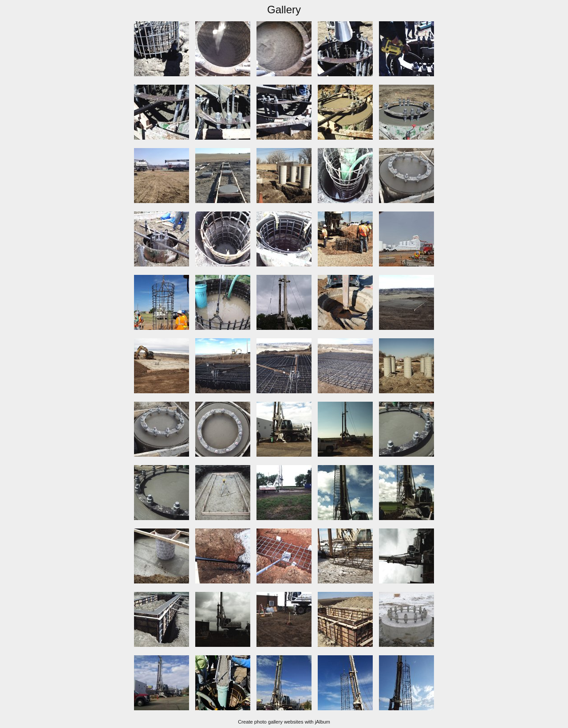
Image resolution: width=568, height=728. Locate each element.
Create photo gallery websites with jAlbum (284, 722)
